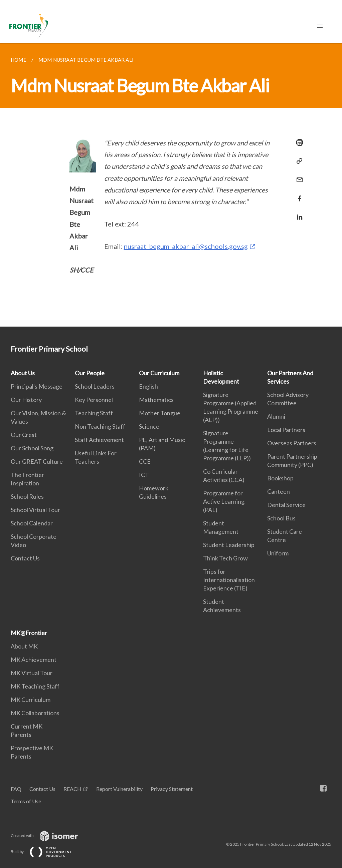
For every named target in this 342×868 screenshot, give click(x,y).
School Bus (281, 518)
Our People (90, 373)
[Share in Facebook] (298, 194)
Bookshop (280, 478)
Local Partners (286, 430)
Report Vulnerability (119, 789)
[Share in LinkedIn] (298, 213)
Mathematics (156, 400)
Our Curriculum (159, 373)
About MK (24, 646)
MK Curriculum (31, 700)
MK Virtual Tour (32, 673)
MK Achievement (34, 660)
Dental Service (286, 505)
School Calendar (32, 523)
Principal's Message (37, 386)
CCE (145, 461)
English (148, 386)
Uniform (278, 553)
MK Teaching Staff (35, 686)
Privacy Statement (172, 789)
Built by (46, 851)
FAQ (16, 789)
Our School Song (32, 448)
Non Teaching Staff (100, 426)
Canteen (279, 491)
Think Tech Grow (225, 558)
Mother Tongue (160, 413)
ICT (144, 475)
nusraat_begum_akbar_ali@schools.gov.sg (186, 246)
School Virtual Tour (35, 510)
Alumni (276, 416)
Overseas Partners (292, 443)
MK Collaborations (35, 713)
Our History (26, 400)
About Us (23, 373)
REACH (72, 789)
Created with (50, 835)
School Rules (27, 496)
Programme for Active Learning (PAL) (224, 501)
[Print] (298, 142)
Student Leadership (229, 545)
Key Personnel (94, 400)
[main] (171, 185)
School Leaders (95, 386)
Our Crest (24, 435)
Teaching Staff (94, 413)
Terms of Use (26, 801)
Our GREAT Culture (37, 461)
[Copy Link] (298, 161)
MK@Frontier (29, 633)
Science (149, 426)
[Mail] (298, 176)
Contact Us (25, 558)
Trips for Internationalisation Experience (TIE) (229, 580)
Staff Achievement (99, 440)
